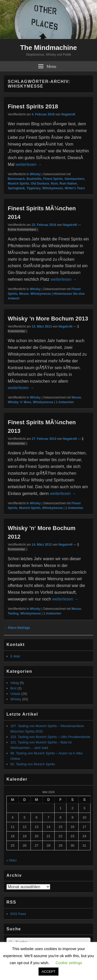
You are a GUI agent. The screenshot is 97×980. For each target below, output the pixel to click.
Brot (13, 688)
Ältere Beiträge (17, 628)
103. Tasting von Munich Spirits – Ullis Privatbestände (50, 737)
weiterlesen (29, 164)
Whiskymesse (53, 188)
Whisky (35, 174)
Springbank (16, 188)
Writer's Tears (75, 188)
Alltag (15, 683)
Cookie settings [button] (69, 963)
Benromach (16, 179)
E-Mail (15, 656)
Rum (54, 184)
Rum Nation (68, 184)
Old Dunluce (40, 184)
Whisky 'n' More (19, 402)
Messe (24, 294)
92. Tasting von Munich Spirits (33, 764)
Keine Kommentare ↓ (23, 230)
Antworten (65, 402)
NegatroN (68, 114)
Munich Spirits (18, 184)
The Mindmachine (49, 48)
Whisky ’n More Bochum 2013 (48, 319)
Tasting (13, 613)
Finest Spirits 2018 (33, 106)
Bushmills (34, 179)
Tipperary (34, 188)
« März (12, 860)
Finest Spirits (53, 179)
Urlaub (15, 694)
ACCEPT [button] (48, 972)
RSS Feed (18, 914)
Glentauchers (74, 179)
